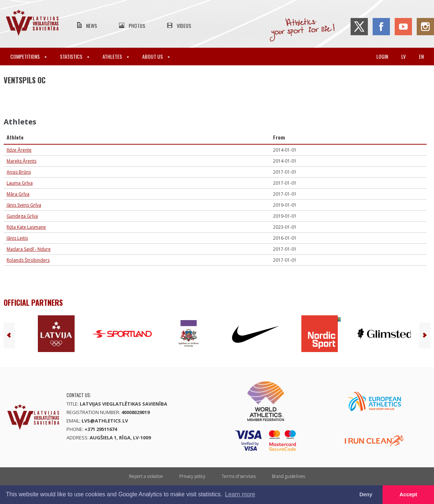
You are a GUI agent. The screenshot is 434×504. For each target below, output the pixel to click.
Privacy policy (192, 476)
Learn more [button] (240, 494)
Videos (184, 26)
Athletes (116, 56)
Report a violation (146, 476)
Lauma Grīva (20, 183)
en (421, 56)
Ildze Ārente (19, 150)
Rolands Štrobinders (28, 260)
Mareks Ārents (21, 161)
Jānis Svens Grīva (24, 205)
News (92, 26)
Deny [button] (366, 494)
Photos (137, 26)
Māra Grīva (18, 194)
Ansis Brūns (19, 172)
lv (403, 56)
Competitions (28, 56)
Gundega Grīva (22, 216)
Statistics (75, 56)
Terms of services (239, 476)
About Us (156, 56)
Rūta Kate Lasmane (26, 227)
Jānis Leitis (17, 238)
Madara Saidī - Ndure (29, 249)
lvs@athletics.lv (105, 421)
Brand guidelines (288, 476)
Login (382, 56)
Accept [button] (408, 494)
